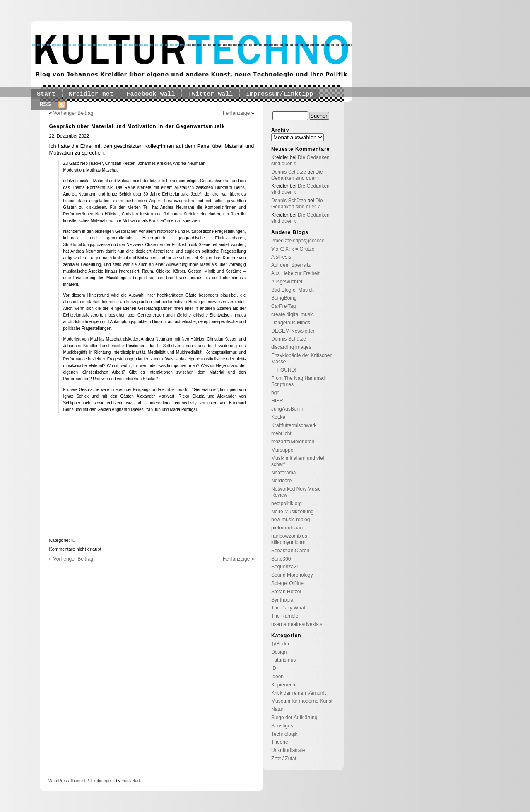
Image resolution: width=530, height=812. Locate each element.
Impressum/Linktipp (279, 94)
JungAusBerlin (287, 409)
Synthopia (282, 600)
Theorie (280, 742)
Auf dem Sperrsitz (291, 265)
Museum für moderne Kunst (302, 701)
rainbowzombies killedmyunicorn (289, 539)
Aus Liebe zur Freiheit (295, 273)
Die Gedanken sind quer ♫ (297, 175)
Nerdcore (281, 481)
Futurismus (283, 660)
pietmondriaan (287, 528)
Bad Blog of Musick (293, 290)
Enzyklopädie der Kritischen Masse (302, 359)
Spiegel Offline (287, 583)
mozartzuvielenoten (293, 442)
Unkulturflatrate (288, 750)
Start (46, 94)
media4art (130, 781)
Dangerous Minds (291, 323)
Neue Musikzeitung (292, 512)
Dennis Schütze (289, 172)
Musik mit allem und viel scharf (298, 461)
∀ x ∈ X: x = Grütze (293, 249)
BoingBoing (284, 298)
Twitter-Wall (210, 94)
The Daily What (288, 608)
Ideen (277, 677)
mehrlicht (281, 433)
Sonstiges (282, 726)
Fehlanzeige (236, 113)
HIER (277, 401)
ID (73, 540)
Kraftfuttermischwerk (294, 425)
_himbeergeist (102, 781)
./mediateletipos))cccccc (298, 241)
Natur (277, 709)
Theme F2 (79, 781)
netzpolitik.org (287, 503)
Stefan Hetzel (286, 592)
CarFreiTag (283, 306)
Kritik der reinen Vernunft (299, 693)
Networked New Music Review (296, 492)
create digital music (293, 314)
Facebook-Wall (151, 94)
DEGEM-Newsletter (293, 331)
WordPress (59, 781)
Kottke (278, 417)
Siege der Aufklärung (294, 718)
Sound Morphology (292, 575)
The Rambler (285, 616)
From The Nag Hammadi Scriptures (299, 381)
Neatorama (283, 473)
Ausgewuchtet (287, 282)
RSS (45, 105)
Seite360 (281, 559)
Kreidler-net (91, 94)
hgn (275, 392)
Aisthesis (281, 257)
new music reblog (290, 520)
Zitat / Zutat (284, 759)
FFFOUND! (284, 370)
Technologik (284, 734)
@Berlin (280, 644)
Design (279, 652)
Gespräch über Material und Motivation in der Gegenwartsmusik (137, 126)
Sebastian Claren (290, 551)
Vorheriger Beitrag (73, 113)
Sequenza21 (285, 567)
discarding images (291, 347)
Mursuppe (282, 450)
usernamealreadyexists (297, 624)
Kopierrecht (284, 685)
